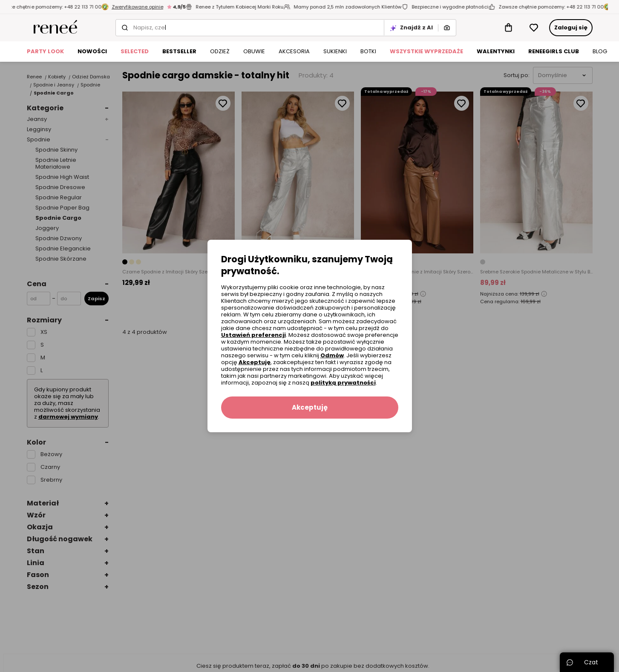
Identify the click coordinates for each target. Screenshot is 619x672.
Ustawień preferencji (253, 335)
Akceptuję (255, 362)
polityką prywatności (343, 383)
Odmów (332, 355)
